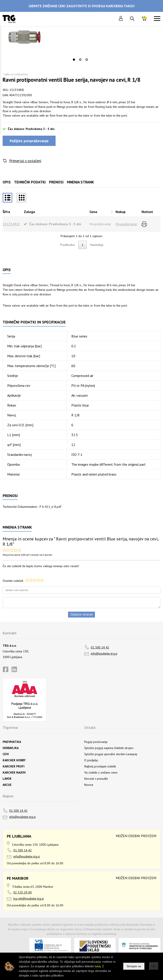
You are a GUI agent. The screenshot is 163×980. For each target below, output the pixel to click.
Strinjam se (134, 966)
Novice (89, 785)
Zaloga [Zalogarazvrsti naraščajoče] (29, 212)
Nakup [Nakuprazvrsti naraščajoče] (121, 212)
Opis (7, 182)
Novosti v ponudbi (96, 779)
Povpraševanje (126, 224)
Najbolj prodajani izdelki (100, 766)
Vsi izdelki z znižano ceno (101, 772)
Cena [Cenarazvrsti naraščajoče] (93, 212)
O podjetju (91, 760)
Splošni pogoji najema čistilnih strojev (109, 748)
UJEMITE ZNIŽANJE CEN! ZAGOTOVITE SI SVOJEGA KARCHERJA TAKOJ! (82, 6)
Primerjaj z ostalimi (25, 161)
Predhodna (67, 245)
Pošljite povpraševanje (29, 141)
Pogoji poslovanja (96, 742)
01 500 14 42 (100, 647)
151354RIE (11, 224)
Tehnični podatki (30, 182)
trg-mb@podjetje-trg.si (29, 898)
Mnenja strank (80, 182)
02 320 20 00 (23, 892)
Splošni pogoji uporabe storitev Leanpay (111, 754)
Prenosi (56, 182)
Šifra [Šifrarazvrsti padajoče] (6, 212)
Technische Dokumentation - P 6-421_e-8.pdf (32, 507)
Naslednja (97, 245)
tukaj (98, 966)
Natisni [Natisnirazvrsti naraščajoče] (147, 212)
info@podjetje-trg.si (104, 653)
